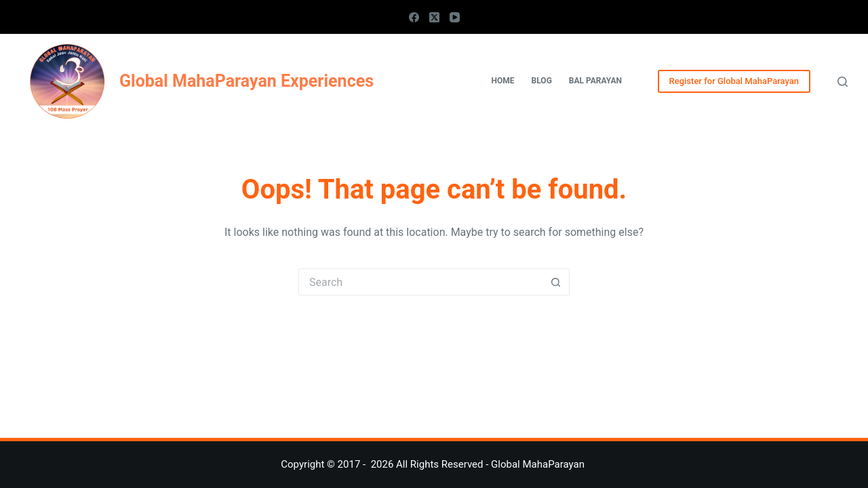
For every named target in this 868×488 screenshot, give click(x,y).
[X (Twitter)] (434, 17)
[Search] (843, 82)
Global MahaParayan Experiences (246, 81)
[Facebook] (414, 17)
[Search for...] (420, 282)
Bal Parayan (595, 81)
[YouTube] (455, 17)
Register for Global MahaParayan (734, 81)
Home (503, 81)
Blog (542, 81)
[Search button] (556, 282)
